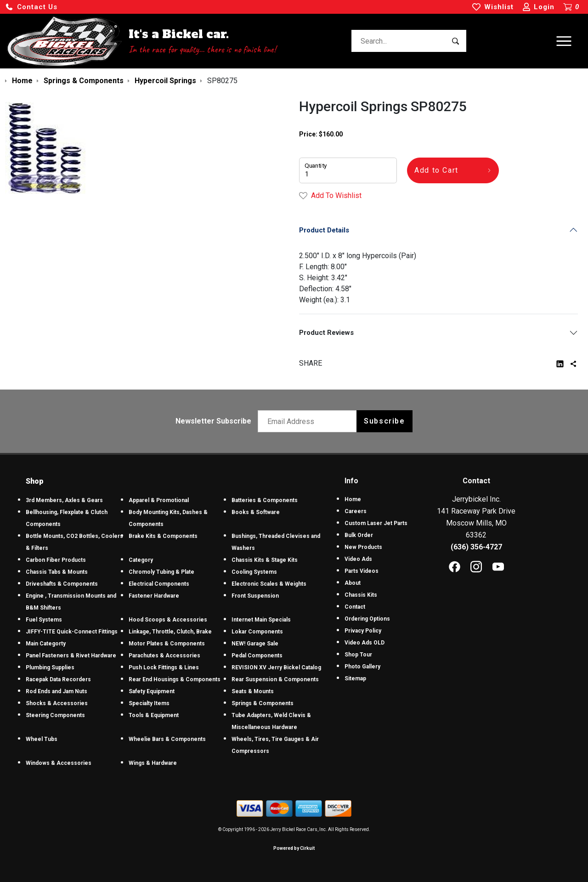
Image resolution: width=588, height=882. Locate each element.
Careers (356, 511)
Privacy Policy (363, 631)
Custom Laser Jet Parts (376, 523)
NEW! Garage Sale (255, 644)
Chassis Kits (361, 595)
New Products (363, 547)
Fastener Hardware (154, 596)
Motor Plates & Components (167, 644)
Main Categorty (46, 644)
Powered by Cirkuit (294, 848)
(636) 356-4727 (476, 547)
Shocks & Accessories (57, 703)
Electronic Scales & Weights (269, 584)
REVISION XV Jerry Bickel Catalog (276, 667)
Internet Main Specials (261, 620)
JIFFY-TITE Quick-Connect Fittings (72, 632)
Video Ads (358, 559)
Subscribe (384, 421)
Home (353, 499)
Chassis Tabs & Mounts (57, 572)
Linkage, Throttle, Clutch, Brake (170, 632)
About (353, 583)
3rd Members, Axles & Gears (64, 500)
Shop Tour (358, 655)
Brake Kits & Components (163, 536)
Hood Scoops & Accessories (168, 620)
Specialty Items (149, 703)
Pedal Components (257, 656)
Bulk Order (359, 535)
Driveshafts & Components (62, 584)
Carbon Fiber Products (56, 560)
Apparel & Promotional (159, 500)
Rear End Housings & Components (175, 679)
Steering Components (55, 715)
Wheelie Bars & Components (167, 739)
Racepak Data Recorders (58, 679)
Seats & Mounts (253, 691)
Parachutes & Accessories (164, 656)
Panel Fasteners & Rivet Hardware (71, 656)
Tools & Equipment (154, 715)
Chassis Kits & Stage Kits (265, 560)
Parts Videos (362, 571)
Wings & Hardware (153, 763)
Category (141, 560)
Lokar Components (257, 632)
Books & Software (256, 512)
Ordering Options (367, 619)
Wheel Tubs (42, 739)
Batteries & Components (265, 500)
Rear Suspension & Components (275, 679)
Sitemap (355, 678)
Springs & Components (263, 703)
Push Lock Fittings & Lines (164, 667)
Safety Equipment (152, 691)
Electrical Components (159, 584)
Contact (355, 607)
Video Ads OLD (365, 643)
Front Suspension (255, 596)
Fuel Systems (44, 620)
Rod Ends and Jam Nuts (57, 691)
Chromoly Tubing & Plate (161, 572)
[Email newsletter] (309, 421)
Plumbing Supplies (50, 667)
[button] (31, 7)
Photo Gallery (362, 667)
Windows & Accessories (59, 763)
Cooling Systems (254, 572)
